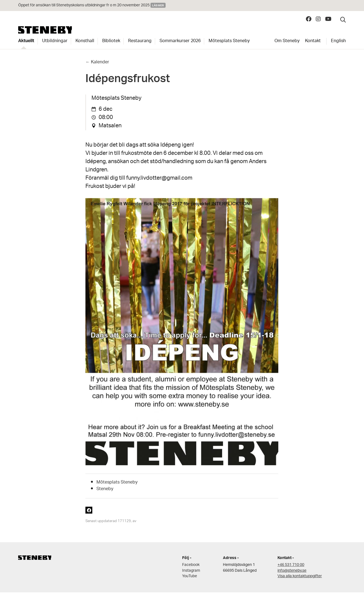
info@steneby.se (292, 571)
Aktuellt (26, 41)
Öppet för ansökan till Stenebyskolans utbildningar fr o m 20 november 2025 (84, 5)
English (338, 41)
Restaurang (140, 41)
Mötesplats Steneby (229, 41)
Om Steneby (287, 41)
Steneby (45, 30)
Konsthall (85, 41)
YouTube (190, 576)
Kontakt (313, 41)
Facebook (191, 565)
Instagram (191, 571)
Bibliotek (111, 41)
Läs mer (158, 5)
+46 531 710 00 (291, 565)
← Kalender (97, 62)
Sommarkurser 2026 (180, 41)
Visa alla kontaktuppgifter (300, 576)
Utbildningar (55, 41)
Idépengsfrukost (128, 80)
